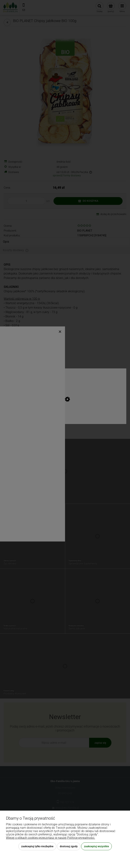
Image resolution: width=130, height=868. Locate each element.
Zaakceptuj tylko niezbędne (37, 846)
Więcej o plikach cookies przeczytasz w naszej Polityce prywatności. (51, 838)
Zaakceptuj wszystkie (96, 846)
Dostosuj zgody (69, 846)
